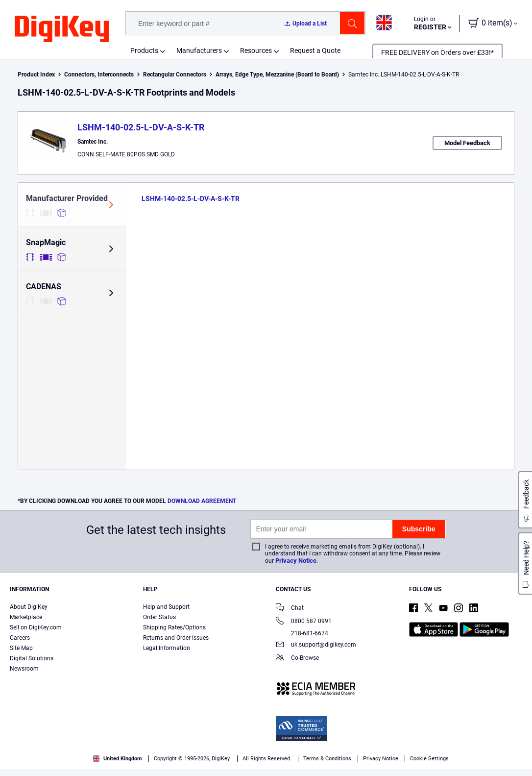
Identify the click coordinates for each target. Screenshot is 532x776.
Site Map (21, 648)
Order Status (159, 617)
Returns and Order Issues (176, 638)
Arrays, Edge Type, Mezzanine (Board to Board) (277, 75)
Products (144, 50)
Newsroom (24, 669)
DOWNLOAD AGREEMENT (202, 501)
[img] (62, 29)
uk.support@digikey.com (316, 645)
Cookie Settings (429, 759)
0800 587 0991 (304, 622)
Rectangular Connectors (175, 75)
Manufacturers (199, 50)
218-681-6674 (302, 633)
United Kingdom (118, 759)
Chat (290, 609)
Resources (256, 50)
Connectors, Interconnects (99, 75)
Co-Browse (297, 659)
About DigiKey (29, 607)
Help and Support (166, 607)
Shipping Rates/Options (174, 627)
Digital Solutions (32, 658)
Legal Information (167, 648)
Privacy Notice (296, 561)
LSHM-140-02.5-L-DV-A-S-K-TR (141, 127)
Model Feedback (467, 143)
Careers (20, 638)
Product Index (36, 75)
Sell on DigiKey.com (36, 627)
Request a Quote (315, 50)
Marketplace (26, 617)
